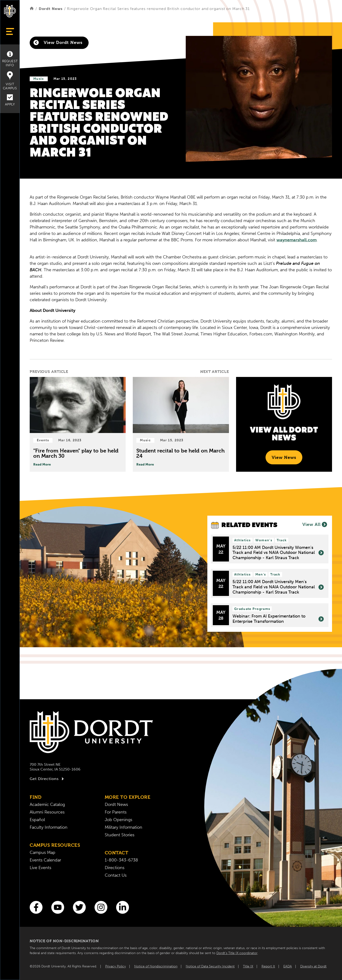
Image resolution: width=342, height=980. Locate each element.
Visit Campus (10, 81)
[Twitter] (79, 907)
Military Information (123, 827)
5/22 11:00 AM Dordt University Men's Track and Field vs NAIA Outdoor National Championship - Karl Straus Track (278, 587)
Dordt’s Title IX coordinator (237, 953)
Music (39, 79)
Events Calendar (45, 860)
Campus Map (43, 852)
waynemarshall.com (297, 240)
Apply (10, 100)
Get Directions (47, 779)
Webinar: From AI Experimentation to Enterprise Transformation (278, 619)
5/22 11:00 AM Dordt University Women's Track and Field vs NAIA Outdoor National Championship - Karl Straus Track (278, 553)
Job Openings (119, 820)
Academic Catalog (47, 804)
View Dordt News (58, 43)
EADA (288, 966)
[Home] (32, 9)
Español (37, 820)
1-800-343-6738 (121, 860)
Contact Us (116, 875)
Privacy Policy (116, 966)
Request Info (10, 59)
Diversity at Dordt (313, 966)
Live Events (40, 868)
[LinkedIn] (123, 907)
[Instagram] (101, 907)
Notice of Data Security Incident (210, 966)
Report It (268, 966)
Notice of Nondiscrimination (156, 966)
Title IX (248, 966)
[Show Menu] (10, 31)
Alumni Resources (47, 812)
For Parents (116, 812)
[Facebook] (36, 907)
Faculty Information (49, 827)
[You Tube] (58, 907)
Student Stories (120, 835)
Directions (115, 868)
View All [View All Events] (315, 524)
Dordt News (51, 9)
